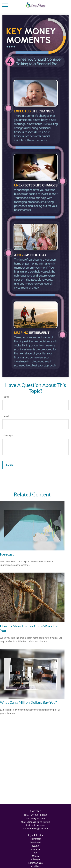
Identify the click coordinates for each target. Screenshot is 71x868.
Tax (35, 853)
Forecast (7, 554)
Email (6, 416)
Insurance (35, 849)
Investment (35, 842)
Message (8, 435)
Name (6, 397)
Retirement (35, 839)
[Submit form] (11, 465)
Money (35, 856)
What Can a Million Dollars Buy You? (28, 702)
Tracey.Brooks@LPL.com (35, 829)
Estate (35, 846)
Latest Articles (35, 863)
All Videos (35, 866)
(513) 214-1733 (39, 815)
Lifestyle (35, 859)
